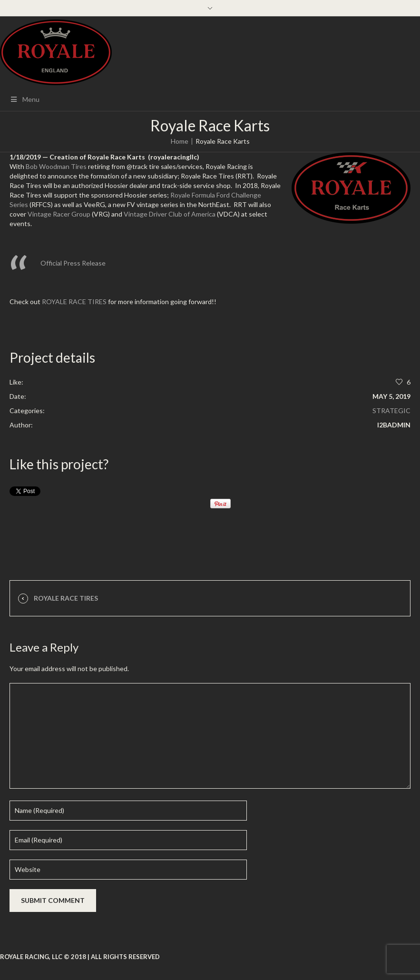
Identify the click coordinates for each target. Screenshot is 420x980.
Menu (24, 99)
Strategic (391, 411)
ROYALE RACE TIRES (74, 302)
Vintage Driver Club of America (170, 214)
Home (180, 141)
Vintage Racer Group (59, 214)
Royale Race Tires (66, 598)
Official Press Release (73, 263)
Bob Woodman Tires (56, 166)
